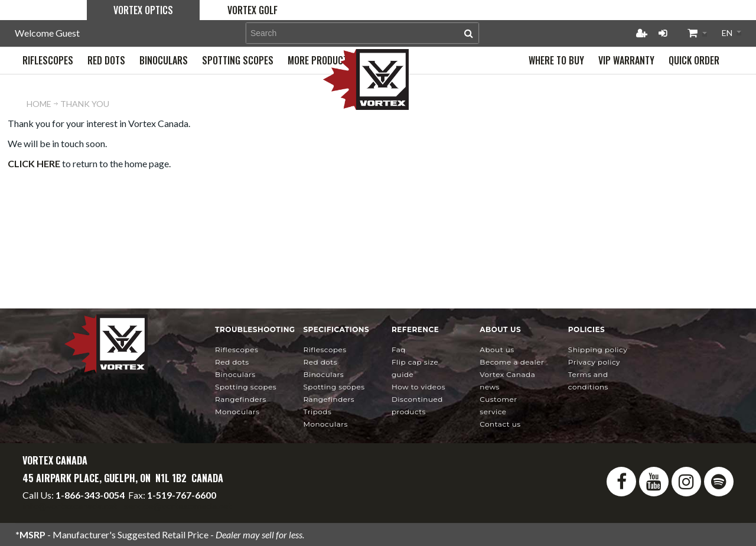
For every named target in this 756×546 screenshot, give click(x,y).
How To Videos (418, 387)
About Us (497, 350)
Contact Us (500, 424)
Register (641, 33)
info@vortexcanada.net (70, 506)
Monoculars (237, 412)
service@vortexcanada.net (178, 506)
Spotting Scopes (246, 387)
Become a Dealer (512, 362)
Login (663, 33)
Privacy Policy (594, 362)
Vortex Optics (143, 10)
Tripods (317, 412)
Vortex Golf (252, 10)
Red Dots (232, 362)
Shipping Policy (598, 350)
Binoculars (235, 374)
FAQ (399, 350)
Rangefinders (241, 399)
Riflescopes (237, 350)
